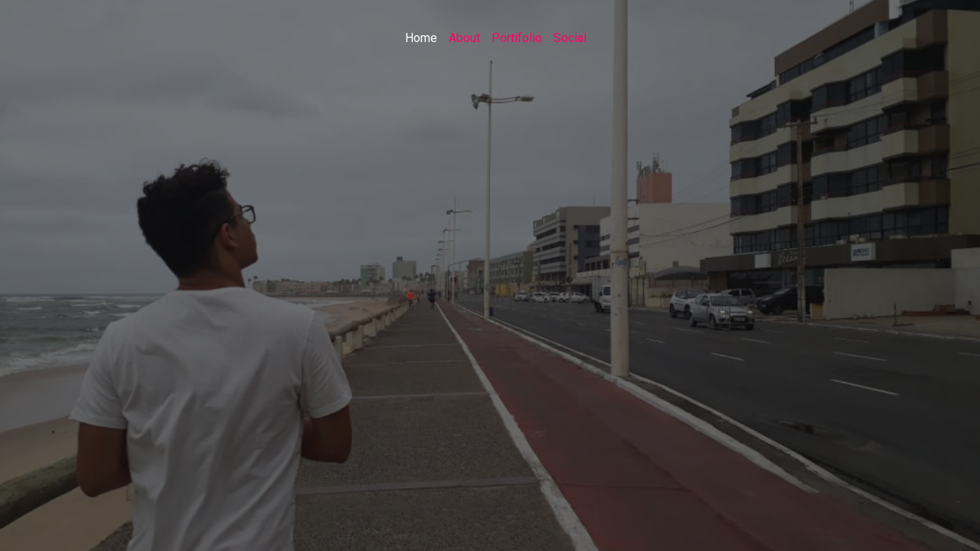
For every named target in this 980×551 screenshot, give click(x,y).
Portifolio (517, 38)
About (464, 38)
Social (570, 38)
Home (421, 38)
